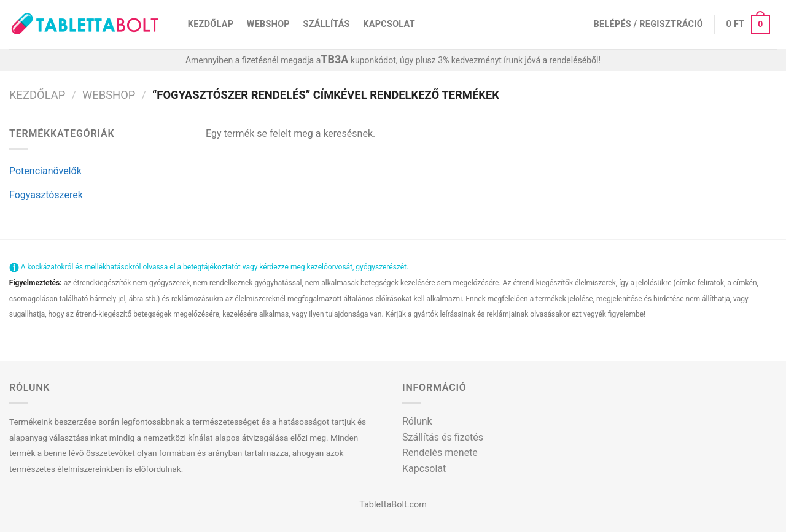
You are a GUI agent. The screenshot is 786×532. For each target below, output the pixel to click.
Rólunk (417, 421)
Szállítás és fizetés (443, 437)
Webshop (268, 24)
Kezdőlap (211, 24)
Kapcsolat (389, 24)
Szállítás (327, 24)
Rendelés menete (440, 453)
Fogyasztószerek (46, 195)
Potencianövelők (45, 171)
